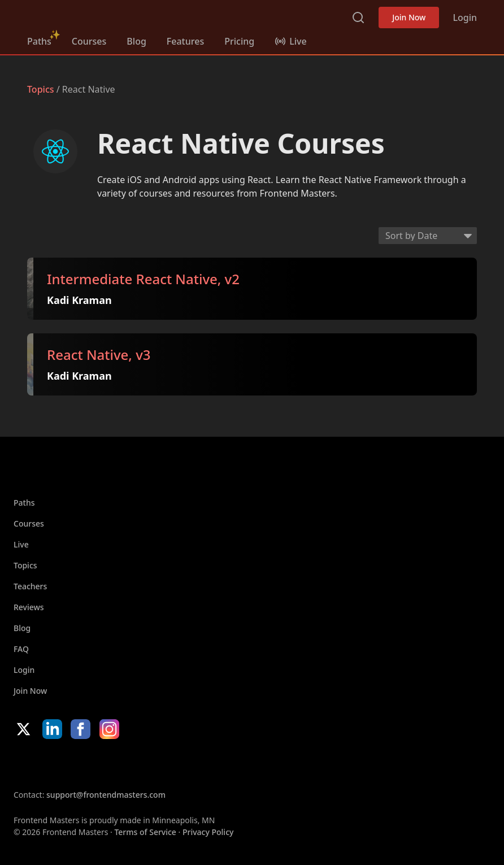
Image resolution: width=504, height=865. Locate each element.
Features (185, 41)
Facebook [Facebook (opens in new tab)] (81, 729)
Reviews (29, 607)
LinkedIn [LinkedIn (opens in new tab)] (52, 729)
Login (465, 18)
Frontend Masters (85, 15)
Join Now (409, 17)
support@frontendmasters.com (106, 795)
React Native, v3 (99, 356)
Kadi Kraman (79, 300)
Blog (136, 41)
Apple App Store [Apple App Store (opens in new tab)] (47, 764)
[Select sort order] (428, 236)
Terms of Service (145, 832)
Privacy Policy (208, 832)
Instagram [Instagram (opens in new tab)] (109, 729)
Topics (41, 89)
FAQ (21, 649)
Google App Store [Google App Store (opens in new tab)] (129, 764)
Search (358, 18)
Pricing (239, 41)
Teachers (30, 586)
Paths (39, 41)
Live (21, 544)
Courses (89, 41)
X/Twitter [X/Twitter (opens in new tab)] (23, 729)
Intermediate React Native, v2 (143, 279)
